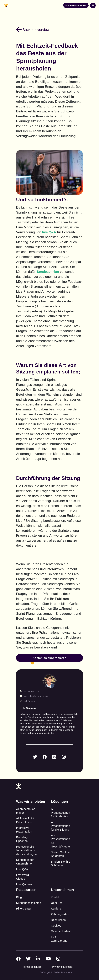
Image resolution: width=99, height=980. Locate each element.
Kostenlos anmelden (76, 5)
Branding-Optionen (22, 839)
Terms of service (32, 967)
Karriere (56, 909)
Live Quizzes (24, 884)
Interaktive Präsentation (24, 830)
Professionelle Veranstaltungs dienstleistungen (26, 850)
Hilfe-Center (24, 909)
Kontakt (56, 897)
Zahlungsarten (60, 914)
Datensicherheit (61, 931)
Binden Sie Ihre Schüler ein (61, 863)
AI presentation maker (26, 811)
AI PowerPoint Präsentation (25, 820)
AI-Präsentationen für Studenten (61, 813)
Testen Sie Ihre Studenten (60, 854)
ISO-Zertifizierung (59, 939)
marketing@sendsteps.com (34, 696)
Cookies (56, 926)
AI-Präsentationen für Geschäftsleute (61, 841)
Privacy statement (62, 967)
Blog (19, 897)
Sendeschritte (48, 272)
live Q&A (49, 232)
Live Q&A (22, 869)
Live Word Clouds (22, 877)
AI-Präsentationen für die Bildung (61, 826)
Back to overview (33, 30)
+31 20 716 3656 (30, 691)
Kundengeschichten (29, 903)
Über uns (57, 903)
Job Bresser (27, 701)
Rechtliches (58, 920)
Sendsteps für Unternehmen (25, 862)
